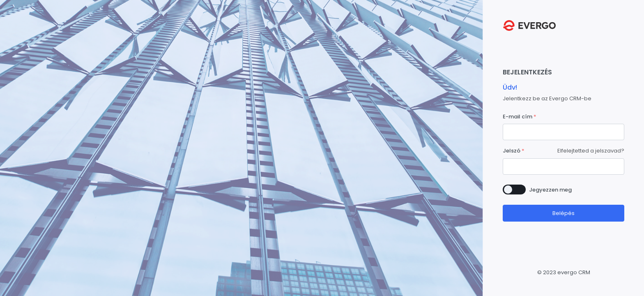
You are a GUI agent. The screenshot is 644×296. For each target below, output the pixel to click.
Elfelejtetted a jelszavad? (591, 151)
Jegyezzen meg (550, 190)
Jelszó (512, 151)
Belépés (563, 213)
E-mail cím (517, 117)
